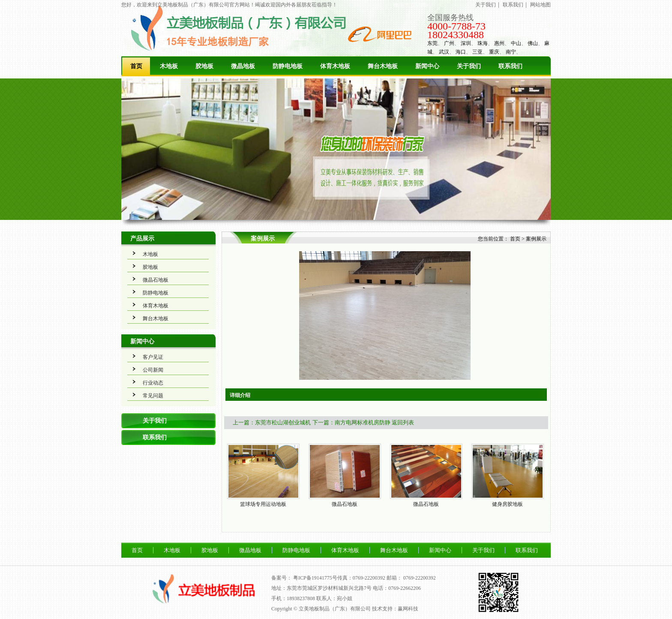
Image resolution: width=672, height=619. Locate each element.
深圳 (466, 43)
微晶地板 (243, 66)
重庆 (494, 52)
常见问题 (153, 396)
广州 (449, 43)
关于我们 (486, 5)
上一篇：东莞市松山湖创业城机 (272, 422)
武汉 (444, 52)
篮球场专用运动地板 (263, 504)
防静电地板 (288, 66)
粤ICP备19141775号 (315, 578)
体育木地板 (335, 66)
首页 (136, 66)
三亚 (477, 52)
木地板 (169, 66)
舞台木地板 (383, 66)
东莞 (432, 43)
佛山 (533, 43)
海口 (461, 52)
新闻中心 (427, 66)
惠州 (499, 43)
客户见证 (153, 357)
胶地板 (204, 66)
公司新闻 (153, 370)
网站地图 (540, 5)
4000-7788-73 (456, 26)
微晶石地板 (156, 280)
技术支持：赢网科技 (395, 609)
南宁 (511, 52)
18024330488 (456, 35)
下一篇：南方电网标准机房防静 (351, 422)
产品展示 (142, 239)
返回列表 (403, 422)
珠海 (483, 43)
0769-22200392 (420, 578)
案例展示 (536, 239)
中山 (516, 43)
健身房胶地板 (507, 504)
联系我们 (513, 5)
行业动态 (153, 383)
